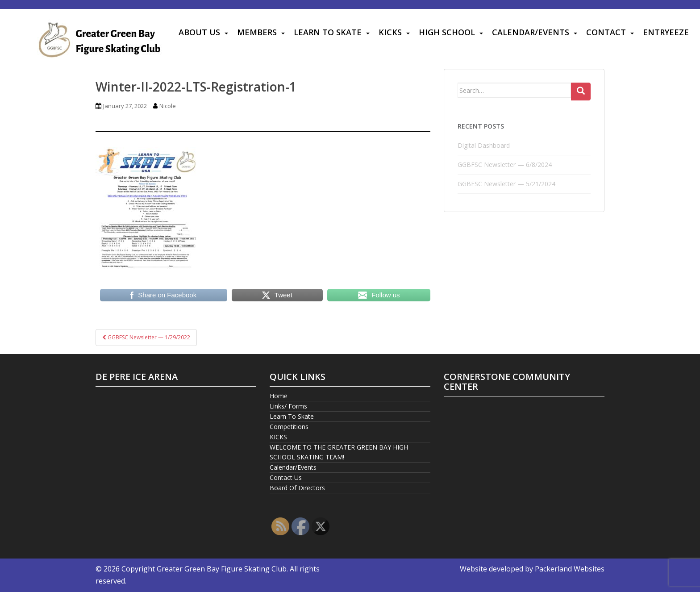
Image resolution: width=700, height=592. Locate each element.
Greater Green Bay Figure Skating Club (222, 569)
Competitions (289, 427)
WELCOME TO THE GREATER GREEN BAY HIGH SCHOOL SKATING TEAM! (339, 452)
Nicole (168, 106)
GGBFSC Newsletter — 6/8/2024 (505, 165)
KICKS (390, 32)
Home (279, 396)
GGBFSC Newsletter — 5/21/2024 (506, 184)
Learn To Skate (328, 32)
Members (257, 32)
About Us (199, 32)
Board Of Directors (297, 488)
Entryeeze (666, 32)
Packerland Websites (570, 569)
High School (447, 32)
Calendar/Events (531, 32)
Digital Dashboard (484, 145)
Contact (606, 32)
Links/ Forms (288, 406)
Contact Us (286, 477)
